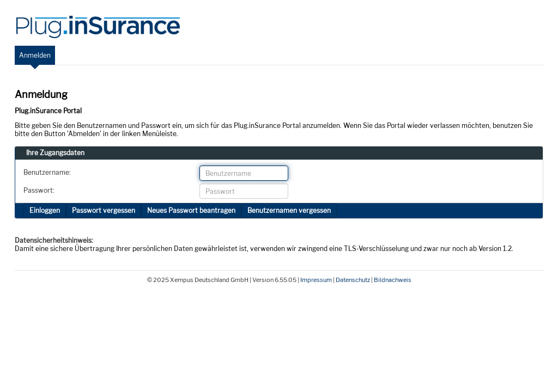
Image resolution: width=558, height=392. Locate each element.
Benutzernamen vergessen (289, 210)
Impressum (316, 280)
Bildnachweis (393, 280)
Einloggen (45, 210)
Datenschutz (353, 280)
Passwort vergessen (104, 210)
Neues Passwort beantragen (191, 210)
